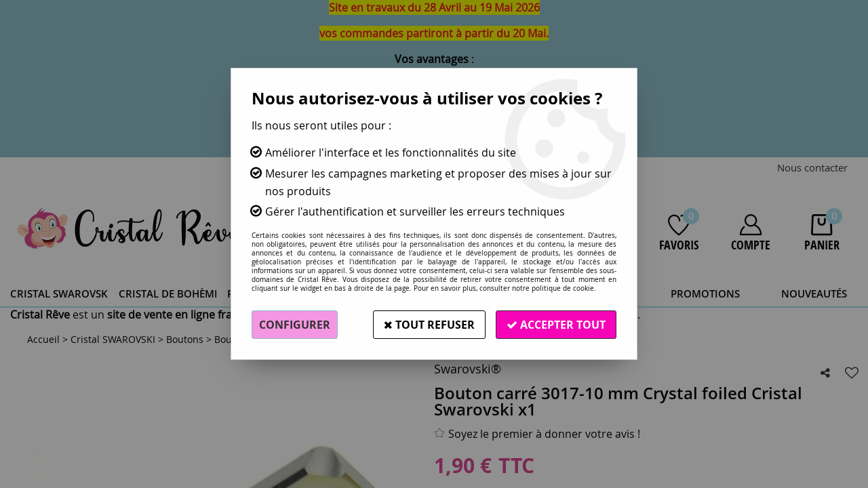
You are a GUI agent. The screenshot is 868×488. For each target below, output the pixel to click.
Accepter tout (556, 325)
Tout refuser (429, 325)
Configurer (295, 325)
